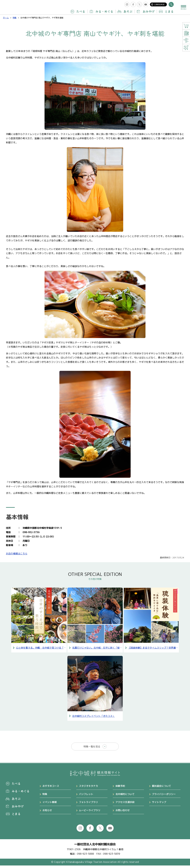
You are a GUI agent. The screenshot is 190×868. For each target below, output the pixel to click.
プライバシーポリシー (164, 797)
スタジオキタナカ (88, 789)
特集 (45, 797)
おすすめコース (51, 789)
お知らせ (47, 813)
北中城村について (125, 797)
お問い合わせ (123, 813)
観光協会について (161, 789)
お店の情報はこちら (17, 554)
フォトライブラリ (88, 805)
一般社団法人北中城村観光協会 (95, 847)
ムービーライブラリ (90, 813)
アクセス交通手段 (125, 805)
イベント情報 (50, 805)
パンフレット (86, 797)
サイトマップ (159, 805)
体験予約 (120, 789)
